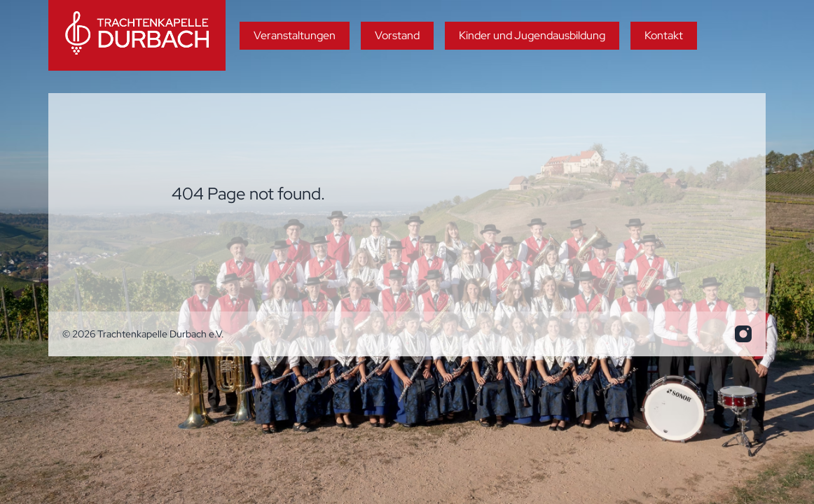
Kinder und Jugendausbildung (532, 35)
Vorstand (397, 35)
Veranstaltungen (295, 35)
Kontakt (664, 35)
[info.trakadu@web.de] (743, 334)
